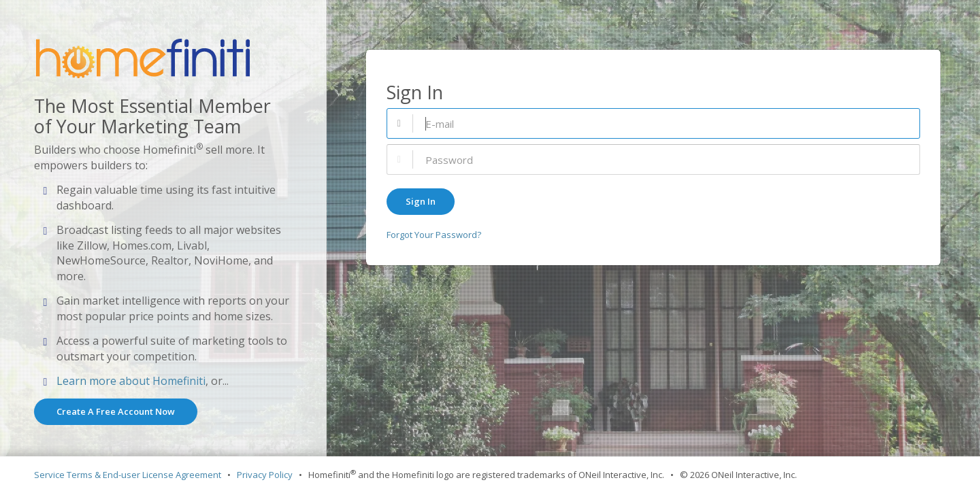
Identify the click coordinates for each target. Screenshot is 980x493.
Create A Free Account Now (116, 411)
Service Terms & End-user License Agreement (128, 475)
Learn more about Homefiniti (131, 381)
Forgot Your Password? (434, 235)
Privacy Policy (265, 475)
